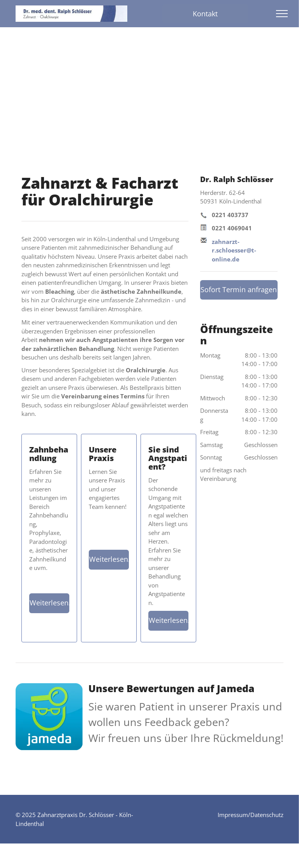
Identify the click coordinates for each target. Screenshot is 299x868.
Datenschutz (267, 815)
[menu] (282, 14)
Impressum (233, 815)
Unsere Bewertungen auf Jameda (171, 688)
